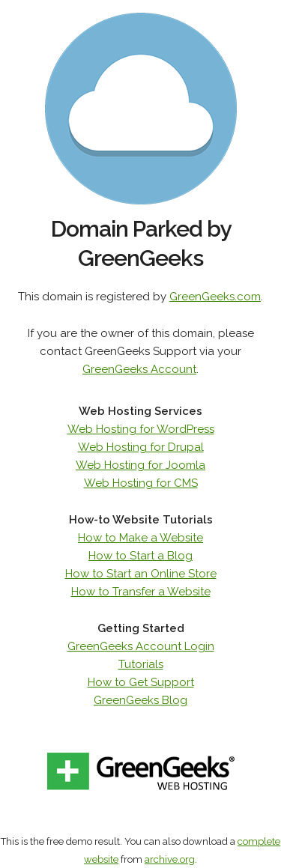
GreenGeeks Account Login (141, 646)
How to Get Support (141, 682)
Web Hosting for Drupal (141, 447)
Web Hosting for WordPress (141, 429)
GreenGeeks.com (215, 297)
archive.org (170, 859)
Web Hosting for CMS (141, 483)
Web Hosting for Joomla (140, 465)
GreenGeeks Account (139, 369)
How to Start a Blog (140, 556)
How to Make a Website (140, 538)
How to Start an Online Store (141, 574)
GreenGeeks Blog (140, 700)
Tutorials (141, 664)
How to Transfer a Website (141, 592)
